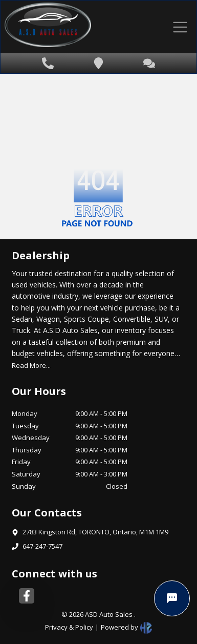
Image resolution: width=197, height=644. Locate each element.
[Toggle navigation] (180, 27)
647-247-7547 (42, 546)
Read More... (31, 365)
